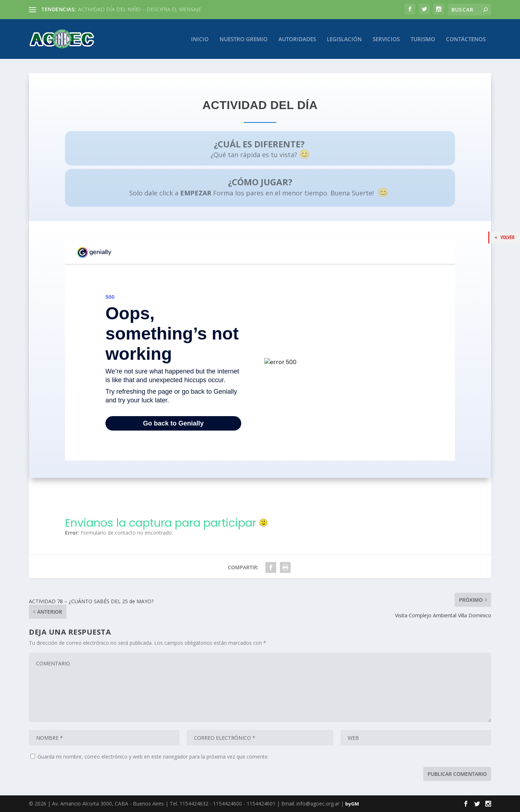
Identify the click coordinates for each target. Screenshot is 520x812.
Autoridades (297, 39)
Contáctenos (466, 39)
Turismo (423, 39)
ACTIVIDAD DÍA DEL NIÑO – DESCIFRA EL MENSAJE (140, 9)
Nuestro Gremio (244, 39)
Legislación (344, 39)
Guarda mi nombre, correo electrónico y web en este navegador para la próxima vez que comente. (153, 756)
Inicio (200, 39)
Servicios (386, 39)
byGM (352, 804)
